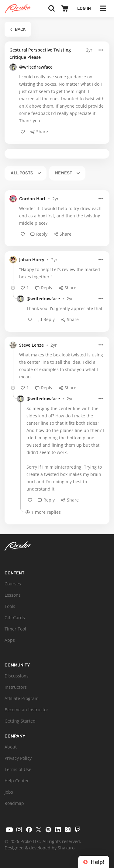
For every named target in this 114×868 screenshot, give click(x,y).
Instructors (16, 687)
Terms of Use (18, 769)
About (11, 747)
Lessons (13, 595)
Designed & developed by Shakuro (40, 848)
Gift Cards (15, 618)
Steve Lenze (31, 345)
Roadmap (14, 803)
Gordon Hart (32, 199)
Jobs (9, 792)
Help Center (17, 781)
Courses (13, 584)
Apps (10, 640)
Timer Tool (15, 629)
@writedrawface (36, 67)
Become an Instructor (26, 710)
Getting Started (20, 721)
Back (18, 29)
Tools (10, 606)
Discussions (17, 676)
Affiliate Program (22, 698)
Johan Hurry (32, 260)
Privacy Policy (18, 758)
